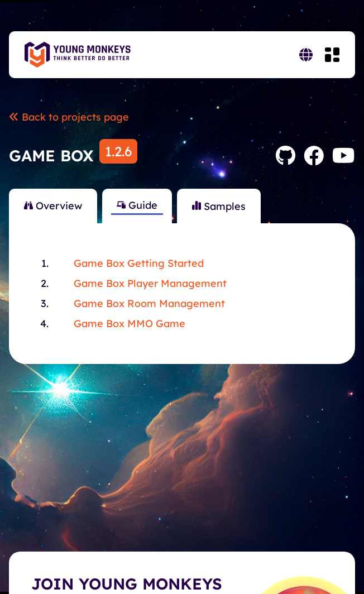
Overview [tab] (53, 206)
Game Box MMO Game (130, 324)
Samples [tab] (219, 206)
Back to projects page (69, 117)
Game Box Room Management (149, 303)
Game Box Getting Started (139, 263)
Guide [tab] (137, 205)
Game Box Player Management (150, 283)
